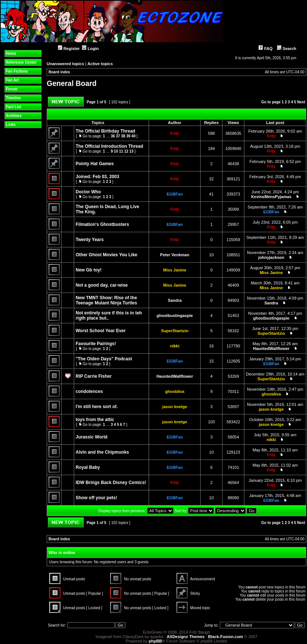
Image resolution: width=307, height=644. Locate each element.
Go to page (271, 102)
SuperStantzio (175, 331)
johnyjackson (271, 257)
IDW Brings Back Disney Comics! (111, 483)
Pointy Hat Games (95, 164)
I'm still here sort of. (97, 407)
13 (131, 151)
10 (116, 151)
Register (69, 49)
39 (128, 136)
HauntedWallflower (271, 348)
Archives (14, 116)
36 (113, 136)
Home (11, 54)
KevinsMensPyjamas (271, 197)
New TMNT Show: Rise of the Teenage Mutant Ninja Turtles (106, 300)
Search (287, 49)
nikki (175, 346)
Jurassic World (92, 437)
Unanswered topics (65, 64)
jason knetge (175, 407)
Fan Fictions (17, 71)
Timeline (13, 98)
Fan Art (12, 80)
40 (133, 136)
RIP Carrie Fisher (94, 376)
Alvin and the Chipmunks (102, 452)
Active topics (100, 64)
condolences (89, 391)
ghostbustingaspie (175, 316)
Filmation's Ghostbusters (102, 224)
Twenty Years (90, 240)
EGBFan (175, 194)
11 (121, 151)
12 (126, 151)
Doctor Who (88, 192)
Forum (12, 89)
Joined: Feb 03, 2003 (97, 177)
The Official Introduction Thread (109, 146)
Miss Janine (175, 270)
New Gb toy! (89, 270)
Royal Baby (88, 467)
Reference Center (21, 62)
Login (90, 49)
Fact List (14, 107)
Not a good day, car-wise (102, 285)
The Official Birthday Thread (105, 131)
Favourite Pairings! (96, 344)
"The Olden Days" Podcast (104, 359)
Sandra (175, 300)
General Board (72, 83)
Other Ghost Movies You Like (106, 255)
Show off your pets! (96, 498)
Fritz (175, 133)
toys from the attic (95, 420)
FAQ (265, 49)
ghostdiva (175, 391)
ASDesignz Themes (186, 637)
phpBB (155, 641)
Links (11, 125)
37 (118, 136)
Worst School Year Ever (101, 331)
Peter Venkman (175, 255)
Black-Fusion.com (226, 637)
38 (123, 136)
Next (301, 102)
